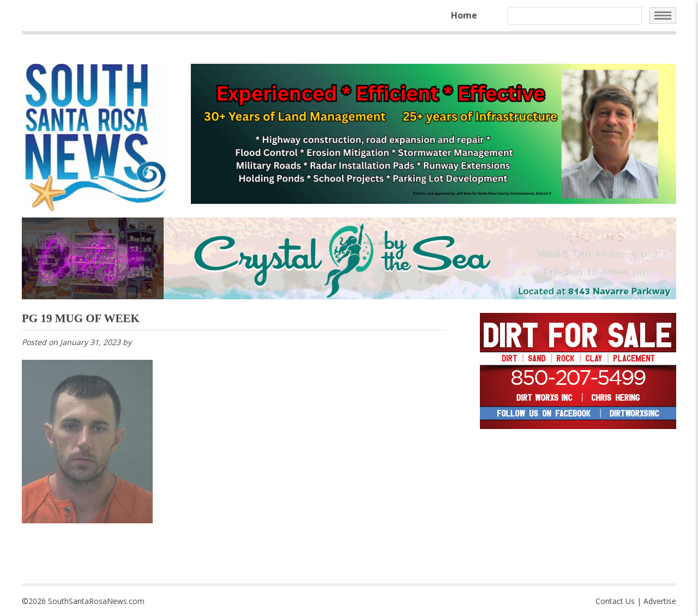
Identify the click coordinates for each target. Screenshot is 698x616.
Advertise (660, 601)
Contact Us (615, 601)
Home (464, 15)
